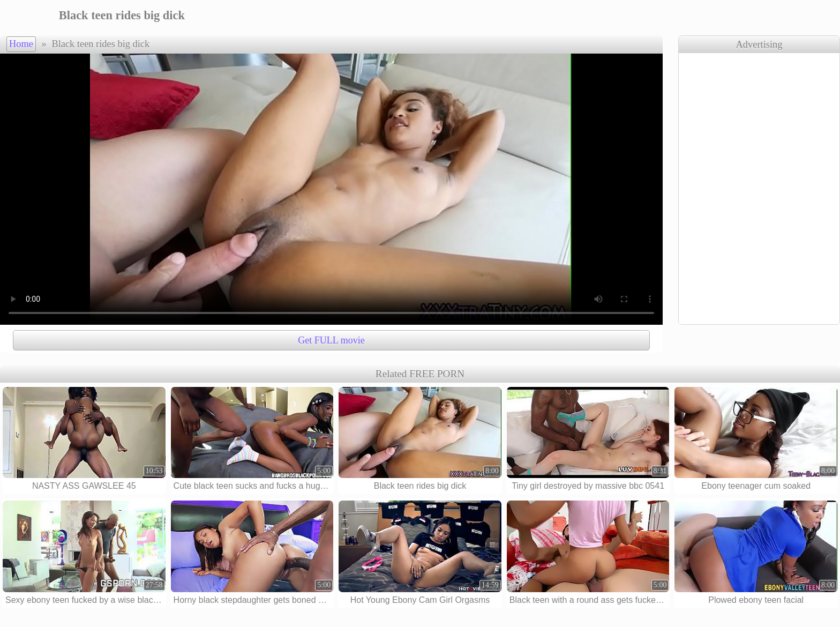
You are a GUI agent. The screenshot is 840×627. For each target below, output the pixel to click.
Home (21, 44)
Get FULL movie (331, 340)
